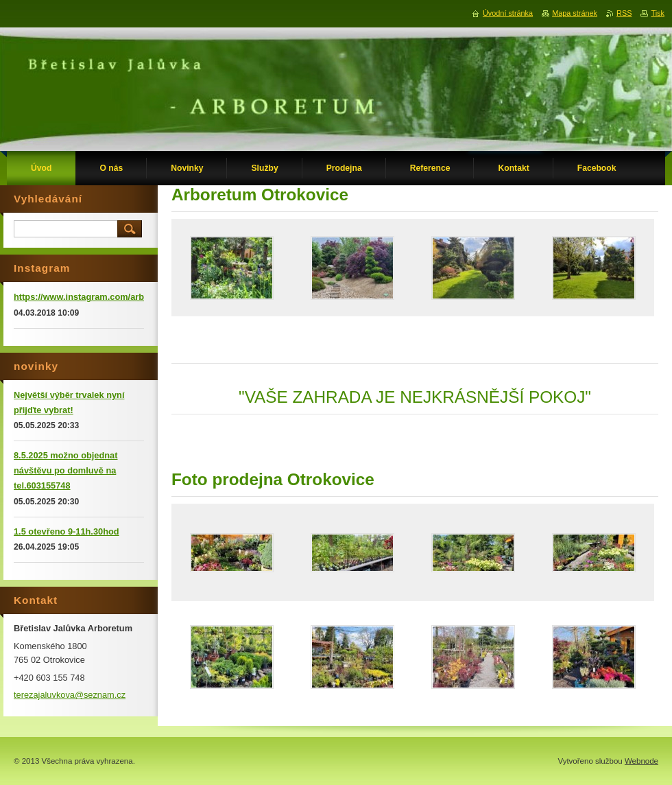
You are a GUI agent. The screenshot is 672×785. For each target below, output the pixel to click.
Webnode (641, 761)
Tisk (658, 13)
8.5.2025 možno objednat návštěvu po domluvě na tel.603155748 (65, 470)
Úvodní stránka (508, 13)
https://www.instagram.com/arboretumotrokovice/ (117, 297)
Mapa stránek (575, 13)
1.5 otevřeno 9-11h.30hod (67, 531)
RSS (624, 13)
